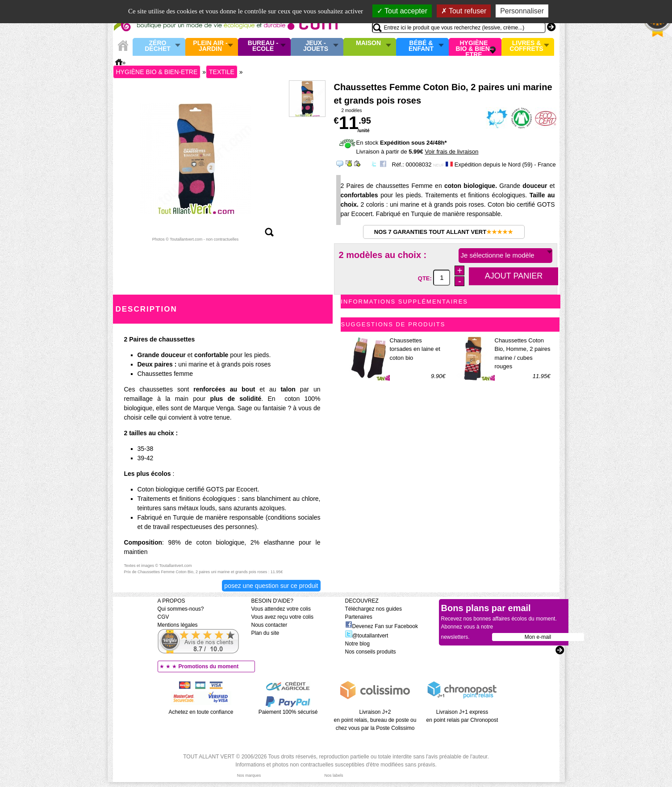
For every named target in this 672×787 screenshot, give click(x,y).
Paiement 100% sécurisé (288, 712)
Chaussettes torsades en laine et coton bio (415, 349)
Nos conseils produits (371, 652)
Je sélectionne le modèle (498, 255)
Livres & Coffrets (526, 46)
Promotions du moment (209, 666)
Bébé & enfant (421, 46)
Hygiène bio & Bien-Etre (474, 47)
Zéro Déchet (158, 46)
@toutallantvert (367, 636)
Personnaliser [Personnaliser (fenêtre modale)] (522, 11)
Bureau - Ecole (263, 46)
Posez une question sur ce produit (271, 586)
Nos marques (249, 775)
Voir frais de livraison (451, 152)
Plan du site (265, 633)
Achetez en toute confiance (201, 712)
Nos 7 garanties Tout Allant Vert (444, 232)
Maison (368, 43)
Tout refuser (464, 11)
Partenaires (359, 617)
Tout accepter (402, 11)
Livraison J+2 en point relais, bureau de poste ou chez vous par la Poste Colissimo (375, 720)
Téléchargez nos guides (374, 609)
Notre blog (357, 644)
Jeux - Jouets (316, 46)
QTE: (426, 278)
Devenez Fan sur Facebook (382, 626)
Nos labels (334, 775)
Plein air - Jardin (210, 46)
